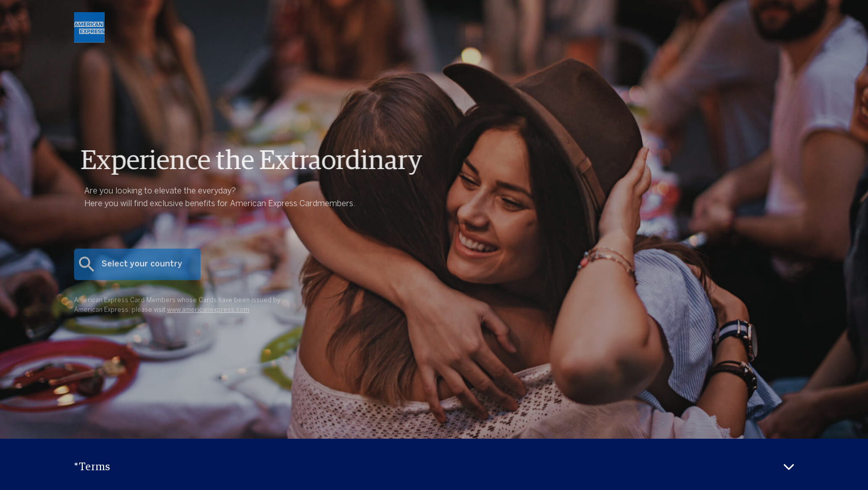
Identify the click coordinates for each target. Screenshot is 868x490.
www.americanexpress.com (208, 317)
